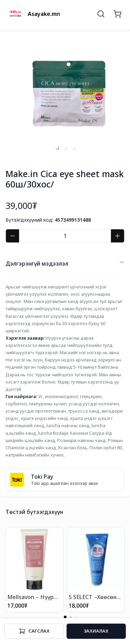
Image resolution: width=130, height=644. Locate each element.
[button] (57, 148)
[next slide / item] (120, 95)
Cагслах (34, 631)
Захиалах (96, 631)
